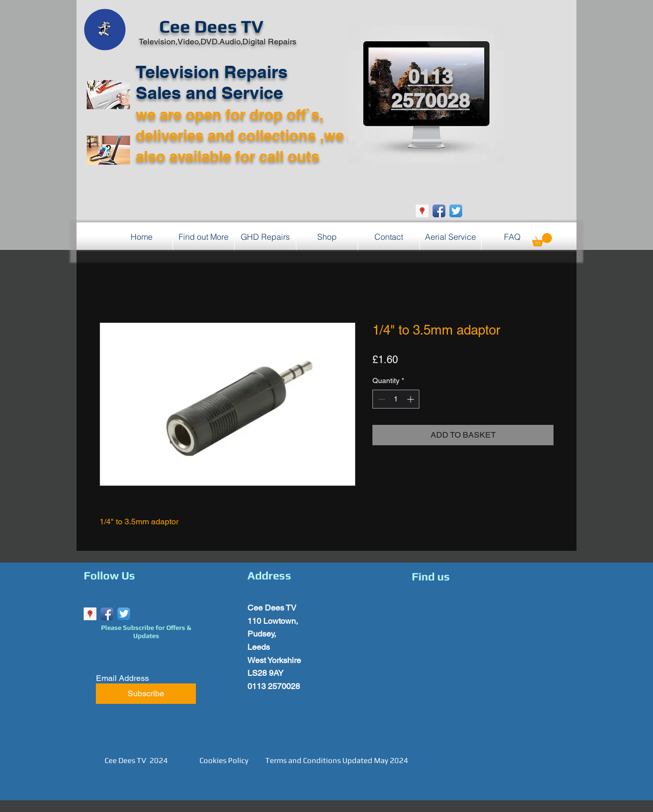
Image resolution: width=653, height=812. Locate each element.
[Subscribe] (146, 694)
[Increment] (411, 399)
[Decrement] (380, 399)
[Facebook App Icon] (439, 211)
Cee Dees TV (211, 26)
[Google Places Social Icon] (422, 211)
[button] (542, 240)
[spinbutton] (396, 399)
